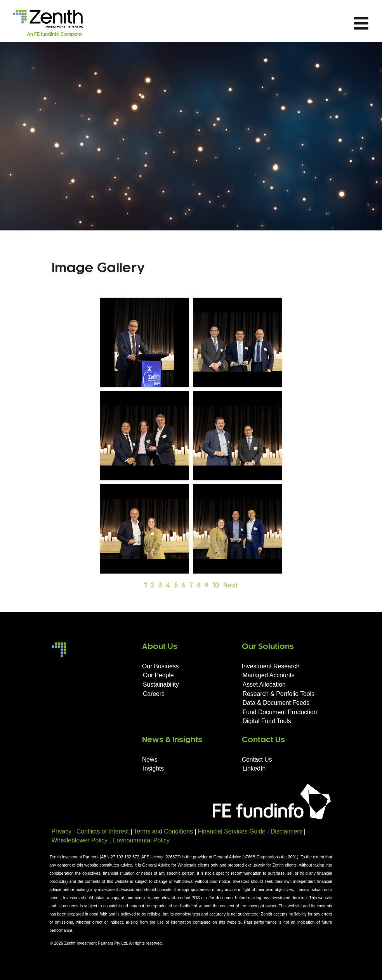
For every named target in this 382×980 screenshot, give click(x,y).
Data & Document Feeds (276, 703)
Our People (158, 675)
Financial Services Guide (232, 831)
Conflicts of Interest (103, 831)
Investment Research (271, 666)
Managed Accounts (269, 675)
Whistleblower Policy (80, 840)
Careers (154, 694)
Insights (153, 768)
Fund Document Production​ (280, 712)
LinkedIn (254, 768)
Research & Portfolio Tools (279, 694)
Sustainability (161, 684)
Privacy (62, 831)
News (150, 759)
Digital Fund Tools (267, 721)
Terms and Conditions (163, 831)
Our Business (161, 666)
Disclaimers (286, 831)
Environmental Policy (141, 840)
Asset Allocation (264, 684)
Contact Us (257, 759)
